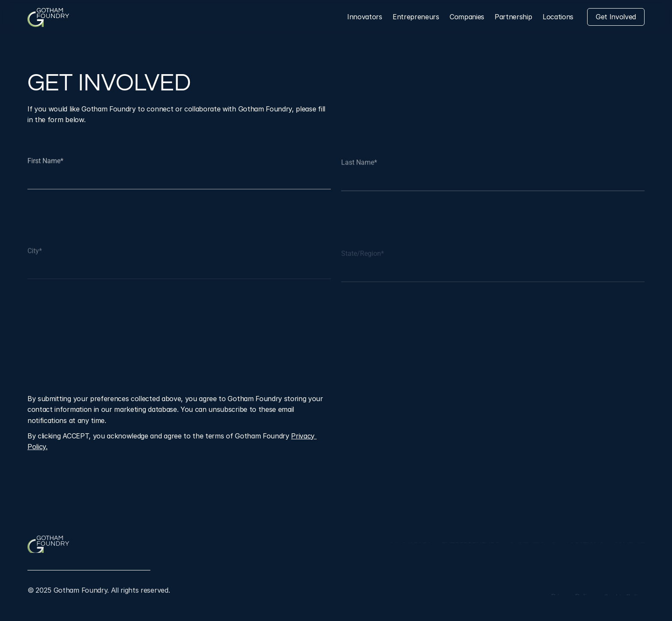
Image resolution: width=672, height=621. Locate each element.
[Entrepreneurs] (416, 17)
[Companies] (467, 17)
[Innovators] (365, 17)
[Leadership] (513, 17)
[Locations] (558, 17)
